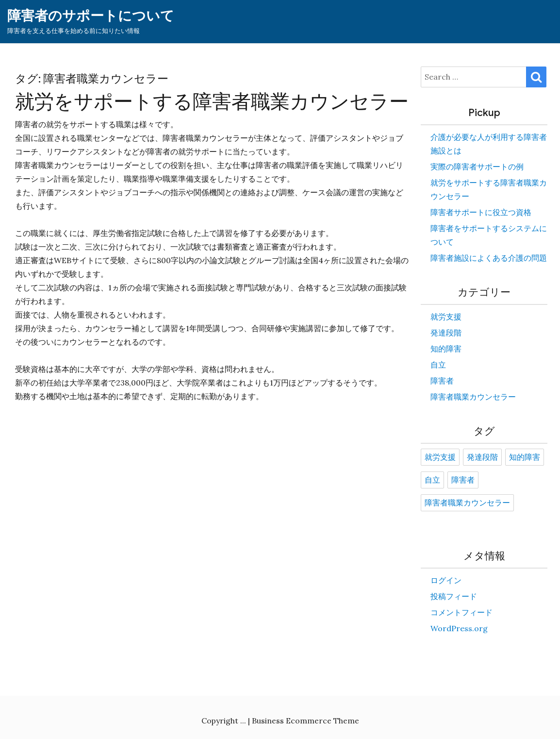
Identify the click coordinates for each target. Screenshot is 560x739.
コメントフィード (461, 612)
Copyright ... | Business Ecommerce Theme (280, 721)
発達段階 (446, 333)
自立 (438, 365)
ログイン (446, 580)
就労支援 (446, 317)
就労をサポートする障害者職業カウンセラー (212, 101)
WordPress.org (459, 628)
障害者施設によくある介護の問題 (489, 258)
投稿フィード (454, 596)
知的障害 (446, 349)
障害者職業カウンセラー (473, 397)
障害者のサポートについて (91, 16)
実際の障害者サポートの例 (477, 167)
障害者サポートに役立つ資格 (481, 212)
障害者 (442, 381)
